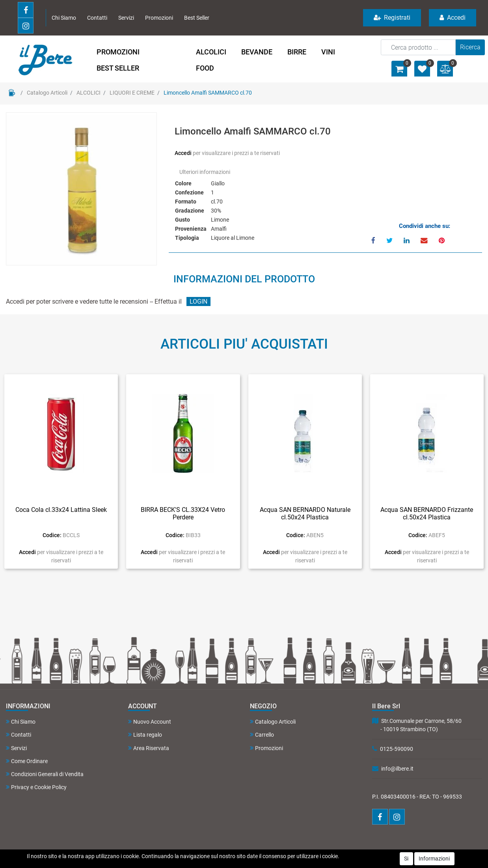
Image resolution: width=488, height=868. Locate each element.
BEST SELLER (118, 68)
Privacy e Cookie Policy (36, 787)
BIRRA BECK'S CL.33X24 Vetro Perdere (183, 513)
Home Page (12, 93)
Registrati (392, 18)
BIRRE (297, 52)
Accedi (453, 18)
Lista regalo (145, 735)
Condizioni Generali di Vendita (45, 774)
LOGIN (198, 301)
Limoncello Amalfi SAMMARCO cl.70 (208, 93)
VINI (328, 52)
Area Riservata (149, 748)
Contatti (97, 18)
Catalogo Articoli (47, 93)
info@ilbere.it (397, 769)
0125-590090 (397, 749)
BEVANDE (257, 52)
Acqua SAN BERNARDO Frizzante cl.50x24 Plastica (427, 513)
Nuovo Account (150, 721)
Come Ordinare (27, 761)
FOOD (205, 68)
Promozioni (159, 18)
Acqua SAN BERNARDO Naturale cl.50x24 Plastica (305, 513)
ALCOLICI (211, 52)
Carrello (262, 735)
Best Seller (197, 18)
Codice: (52, 535)
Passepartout (260, 855)
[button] (470, 47)
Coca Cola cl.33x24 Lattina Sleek (61, 510)
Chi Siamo (64, 18)
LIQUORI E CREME (132, 93)
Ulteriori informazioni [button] (205, 172)
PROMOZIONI (118, 52)
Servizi (126, 18)
